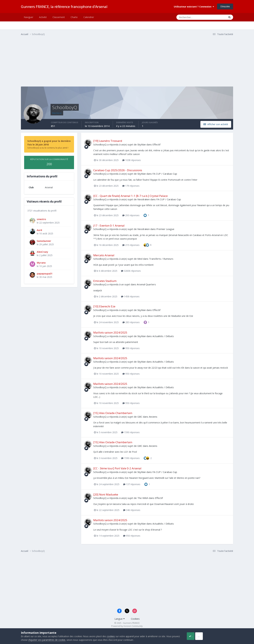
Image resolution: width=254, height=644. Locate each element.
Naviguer (29, 17)
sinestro (41, 219)
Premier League (165, 229)
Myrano (41, 263)
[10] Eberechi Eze (104, 306)
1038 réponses (132, 160)
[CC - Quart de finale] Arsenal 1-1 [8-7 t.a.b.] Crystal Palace (130, 196)
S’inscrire (225, 6)
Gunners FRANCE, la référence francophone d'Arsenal (64, 6)
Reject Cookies (221, 636)
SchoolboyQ (100, 144)
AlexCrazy (42, 252)
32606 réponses (131, 271)
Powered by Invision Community (127, 626)
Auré (39, 230)
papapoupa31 (45, 273)
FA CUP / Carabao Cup (165, 174)
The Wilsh (143, 498)
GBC (140, 417)
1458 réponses (130, 296)
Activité (43, 17)
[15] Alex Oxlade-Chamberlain (113, 413)
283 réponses (131, 322)
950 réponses (131, 348)
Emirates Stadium (105, 281)
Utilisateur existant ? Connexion (194, 7)
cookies (111, 636)
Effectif (156, 144)
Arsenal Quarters (146, 284)
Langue (120, 619)
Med (140, 259)
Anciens (153, 417)
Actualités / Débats (163, 336)
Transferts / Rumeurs (161, 259)
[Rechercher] (188, 17)
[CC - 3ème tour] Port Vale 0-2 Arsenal (117, 468)
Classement (59, 17)
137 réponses (132, 484)
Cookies (135, 619)
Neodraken (144, 199)
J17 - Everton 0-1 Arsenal (109, 226)
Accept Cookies (195, 636)
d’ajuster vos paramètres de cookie (55, 640)
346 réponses (132, 510)
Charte (74, 17)
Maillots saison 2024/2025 (110, 332)
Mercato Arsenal (104, 255)
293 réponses (131, 215)
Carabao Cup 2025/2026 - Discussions (118, 170)
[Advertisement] (80, 64)
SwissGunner (44, 241)
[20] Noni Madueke (106, 494)
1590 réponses (130, 432)
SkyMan (142, 144)
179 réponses (131, 186)
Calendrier (89, 17)
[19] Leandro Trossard (108, 141)
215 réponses (131, 245)
